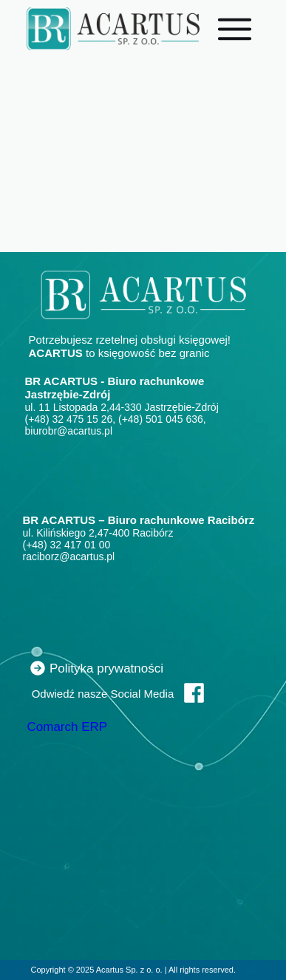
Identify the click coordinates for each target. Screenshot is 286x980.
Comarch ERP (68, 727)
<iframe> (129, 473)
